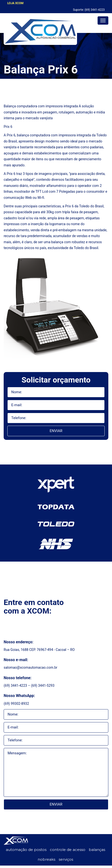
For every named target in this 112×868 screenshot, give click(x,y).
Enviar (56, 431)
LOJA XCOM (15, 3)
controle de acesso (68, 850)
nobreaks (46, 859)
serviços (66, 859)
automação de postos (26, 850)
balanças (97, 850)
